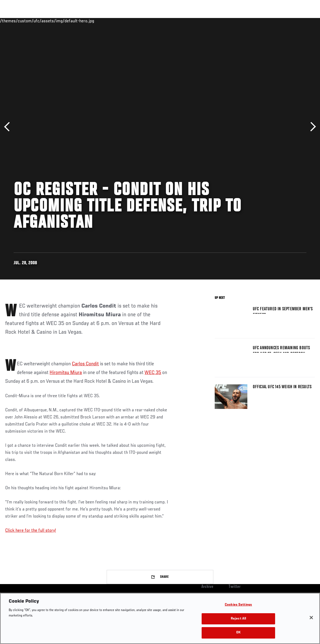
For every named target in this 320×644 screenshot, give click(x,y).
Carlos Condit (85, 364)
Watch (237, 21)
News (83, 21)
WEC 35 (153, 373)
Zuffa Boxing (263, 21)
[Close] (311, 618)
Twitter (235, 587)
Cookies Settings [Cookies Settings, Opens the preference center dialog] (238, 605)
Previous (9, 127)
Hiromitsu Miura (66, 373)
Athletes (62, 21)
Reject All (238, 619)
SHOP (287, 21)
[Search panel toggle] (302, 21)
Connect (215, 21)
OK (238, 633)
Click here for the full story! (30, 531)
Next (311, 127)
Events (15, 21)
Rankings (38, 21)
